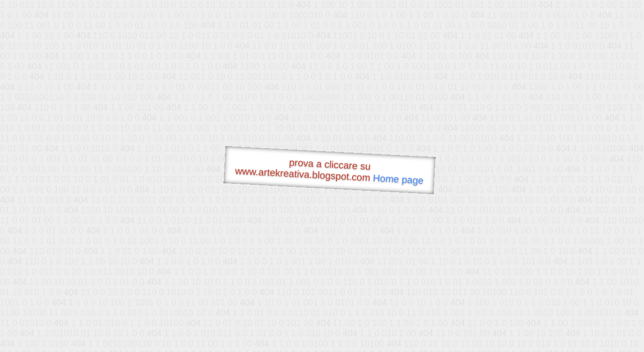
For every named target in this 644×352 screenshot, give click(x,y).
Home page (398, 179)
